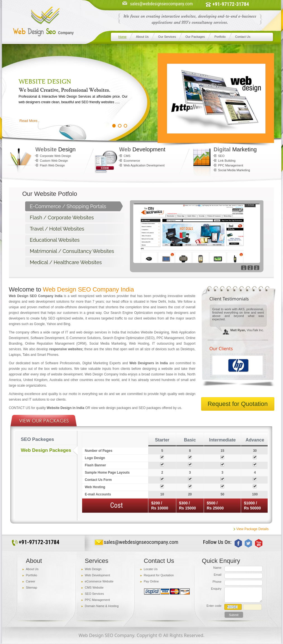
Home (123, 37)
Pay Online (151, 581)
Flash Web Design (53, 165)
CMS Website (94, 587)
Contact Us (243, 37)
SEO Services (94, 594)
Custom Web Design (54, 161)
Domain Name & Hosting (102, 606)
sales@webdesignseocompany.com (162, 4)
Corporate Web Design (56, 156)
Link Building (227, 161)
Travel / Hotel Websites (57, 229)
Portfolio (220, 37)
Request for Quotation (238, 404)
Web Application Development (144, 165)
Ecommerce (132, 161)
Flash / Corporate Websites (62, 218)
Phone (217, 582)
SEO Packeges (38, 439)
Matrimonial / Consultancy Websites (72, 251)
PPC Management (231, 165)
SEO (221, 156)
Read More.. (30, 121)
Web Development (97, 575)
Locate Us (151, 569)
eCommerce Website (99, 581)
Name (217, 568)
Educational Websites (55, 240)
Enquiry (216, 589)
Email (218, 575)
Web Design (93, 569)
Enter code (214, 606)
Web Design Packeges (46, 450)
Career (31, 581)
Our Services (167, 37)
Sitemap (32, 587)
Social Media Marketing (234, 170)
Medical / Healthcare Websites (66, 262)
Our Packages (195, 37)
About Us (142, 37)
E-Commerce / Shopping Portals (68, 206)
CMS (127, 156)
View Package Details (253, 529)
